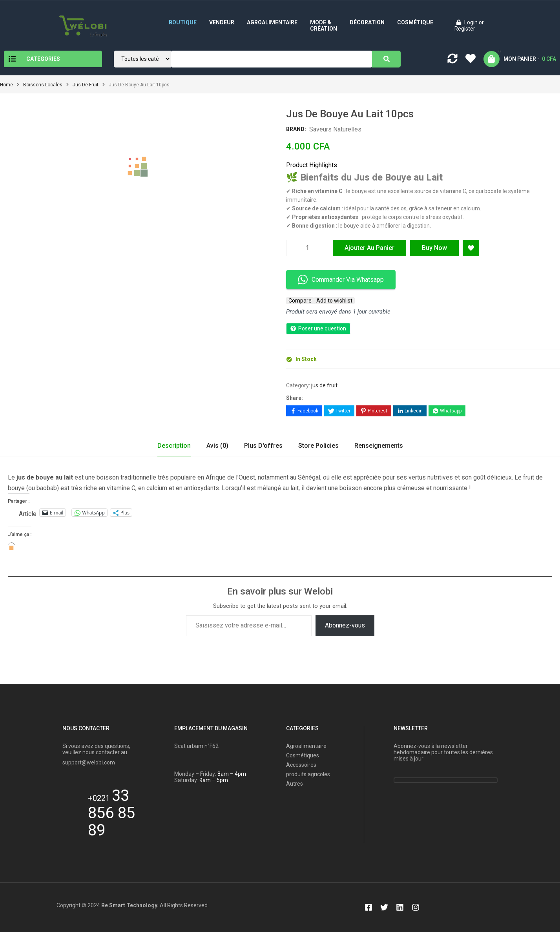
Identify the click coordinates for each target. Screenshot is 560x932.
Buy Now (434, 248)
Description (174, 446)
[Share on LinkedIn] (410, 411)
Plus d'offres (263, 446)
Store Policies (318, 446)
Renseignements (379, 446)
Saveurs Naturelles (335, 129)
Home (6, 85)
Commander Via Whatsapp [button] (341, 280)
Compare (300, 301)
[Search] (386, 59)
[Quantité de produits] (308, 248)
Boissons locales (43, 85)
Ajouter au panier (369, 248)
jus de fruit (86, 85)
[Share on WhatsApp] (447, 411)
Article (28, 513)
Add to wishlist (334, 301)
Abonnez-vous (345, 625)
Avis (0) (217, 446)
